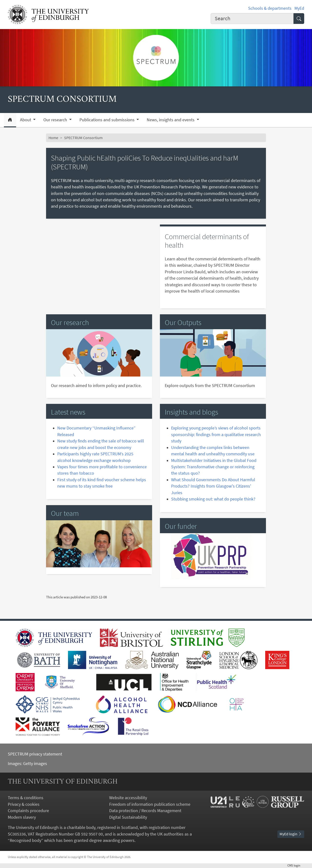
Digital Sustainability (128, 817)
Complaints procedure (28, 811)
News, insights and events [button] (171, 120)
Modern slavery (22, 817)
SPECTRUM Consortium (83, 138)
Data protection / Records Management (145, 811)
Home (53, 138)
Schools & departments (270, 8)
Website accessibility (128, 798)
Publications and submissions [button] (107, 120)
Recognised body (25, 840)
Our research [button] (56, 120)
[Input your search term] (252, 19)
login (296, 865)
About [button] (26, 120)
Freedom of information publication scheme (150, 804)
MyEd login (291, 834)
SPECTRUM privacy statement (35, 754)
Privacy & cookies (24, 804)
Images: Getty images (27, 764)
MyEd (299, 8)
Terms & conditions (26, 798)
